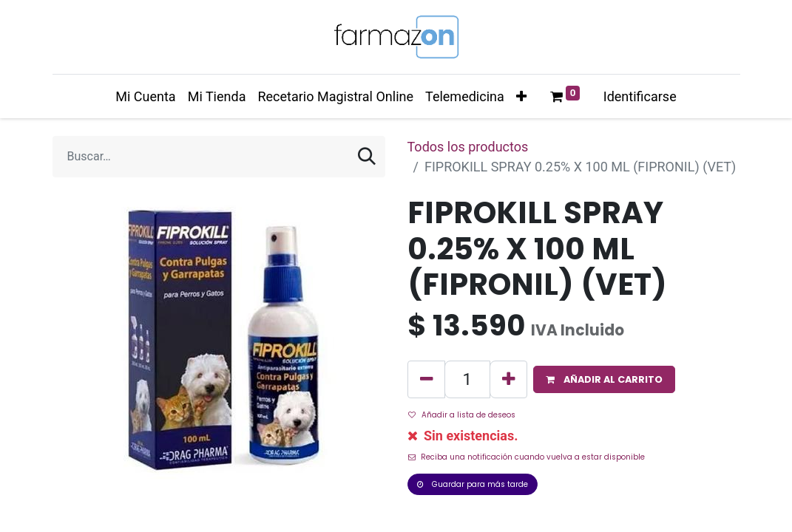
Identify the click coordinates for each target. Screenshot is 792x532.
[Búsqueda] (367, 157)
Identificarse (640, 96)
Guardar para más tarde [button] (473, 484)
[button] (521, 96)
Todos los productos (468, 147)
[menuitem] (145, 96)
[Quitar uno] (426, 379)
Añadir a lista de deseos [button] (462, 415)
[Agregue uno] (508, 379)
